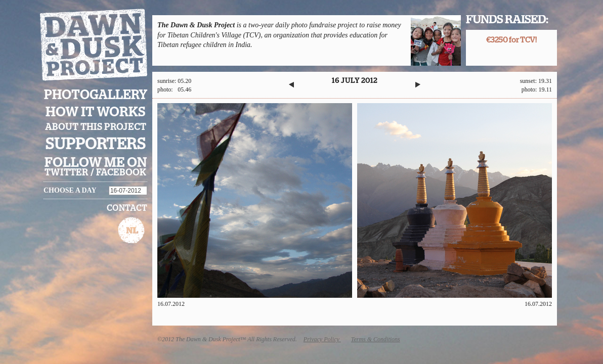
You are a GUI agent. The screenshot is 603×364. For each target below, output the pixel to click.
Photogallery (96, 95)
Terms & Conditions (376, 339)
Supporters (96, 144)
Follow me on (96, 163)
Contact (127, 208)
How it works (96, 112)
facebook (121, 173)
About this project (96, 127)
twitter (67, 173)
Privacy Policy (322, 339)
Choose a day (70, 190)
